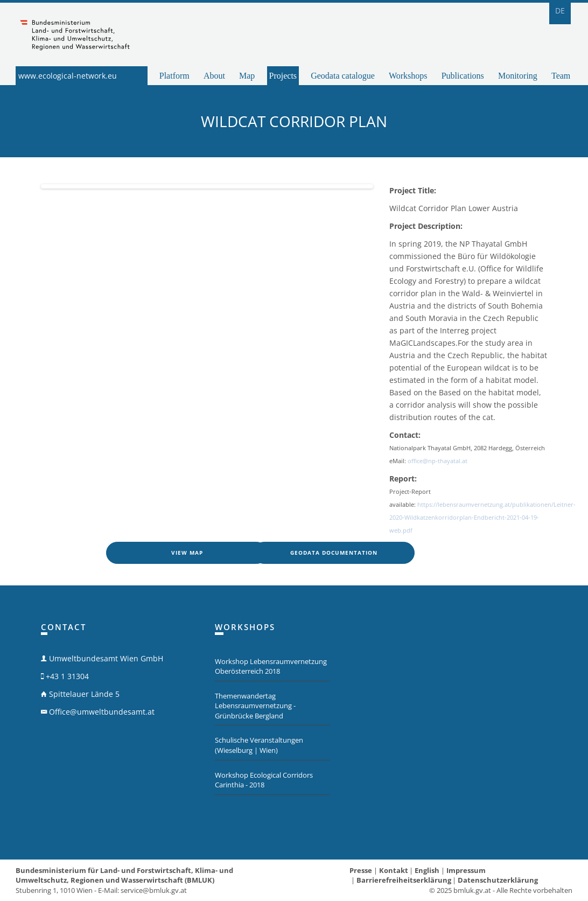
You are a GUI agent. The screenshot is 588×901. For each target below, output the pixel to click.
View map (187, 553)
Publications (463, 76)
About (214, 76)
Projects (283, 76)
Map (247, 76)
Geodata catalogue (343, 76)
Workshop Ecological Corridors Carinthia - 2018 (264, 780)
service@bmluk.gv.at (154, 890)
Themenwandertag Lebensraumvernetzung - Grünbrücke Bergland (255, 706)
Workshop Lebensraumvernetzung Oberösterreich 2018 (271, 666)
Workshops (408, 76)
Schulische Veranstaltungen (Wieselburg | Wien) (259, 745)
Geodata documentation (334, 553)
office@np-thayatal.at (437, 461)
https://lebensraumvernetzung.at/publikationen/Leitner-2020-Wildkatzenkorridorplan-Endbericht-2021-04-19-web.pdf (482, 517)
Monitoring (518, 76)
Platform (174, 76)
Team (561, 76)
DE (560, 11)
